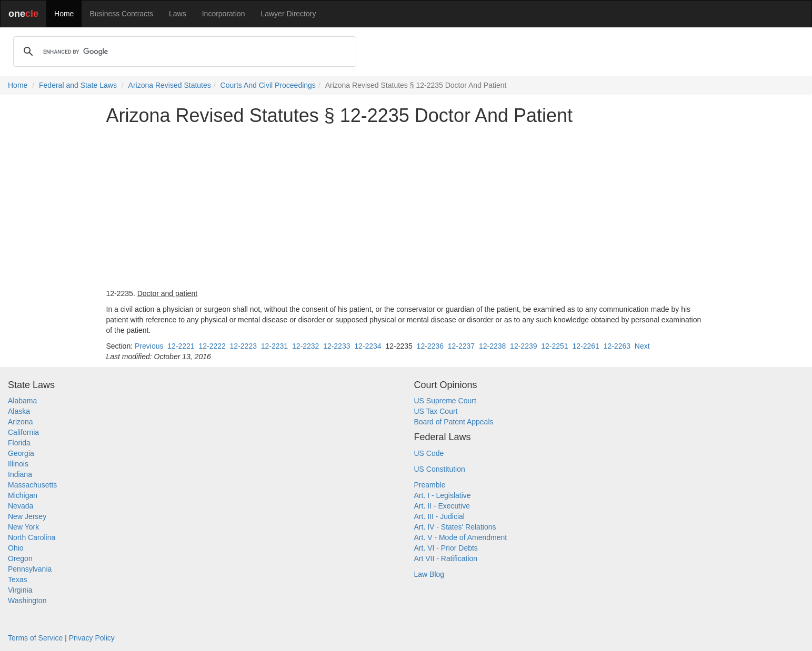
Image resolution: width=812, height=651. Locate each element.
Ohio (16, 548)
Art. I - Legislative (443, 495)
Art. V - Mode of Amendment (461, 537)
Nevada (21, 506)
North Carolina (32, 537)
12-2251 (554, 346)
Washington (27, 601)
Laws (178, 14)
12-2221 (181, 346)
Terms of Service (35, 638)
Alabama (22, 401)
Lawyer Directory (288, 14)
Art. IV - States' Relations (455, 527)
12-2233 (337, 346)
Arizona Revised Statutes (170, 85)
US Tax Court (436, 411)
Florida (19, 443)
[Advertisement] (406, 207)
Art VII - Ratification (446, 558)
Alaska (19, 411)
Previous (149, 346)
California (23, 432)
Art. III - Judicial (439, 516)
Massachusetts (32, 485)
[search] (183, 52)
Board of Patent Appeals (454, 422)
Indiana (20, 474)
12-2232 (305, 346)
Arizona (20, 422)
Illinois (18, 464)
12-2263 (617, 346)
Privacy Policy (92, 638)
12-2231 (274, 346)
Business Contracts (121, 14)
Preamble (430, 485)
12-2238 (492, 346)
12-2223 (243, 346)
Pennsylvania (30, 569)
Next (642, 346)
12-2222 (212, 346)
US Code (429, 453)
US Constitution (440, 469)
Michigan (23, 495)
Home (64, 14)
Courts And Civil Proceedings (268, 85)
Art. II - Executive (442, 506)
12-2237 (461, 346)
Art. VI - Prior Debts (446, 548)
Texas (18, 579)
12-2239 (523, 346)
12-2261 (585, 346)
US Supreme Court (445, 401)
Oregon (20, 558)
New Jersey (27, 516)
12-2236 (430, 346)
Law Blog (429, 574)
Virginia (20, 590)
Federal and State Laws (78, 85)
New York (23, 527)
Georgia (21, 453)
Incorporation (224, 14)
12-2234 (368, 346)
